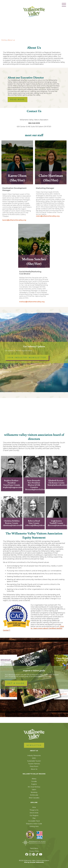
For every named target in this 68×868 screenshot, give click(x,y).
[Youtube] (41, 855)
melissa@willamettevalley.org (32, 302)
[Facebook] (27, 855)
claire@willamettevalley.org (48, 216)
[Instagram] (30, 855)
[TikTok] (37, 855)
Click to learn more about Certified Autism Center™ (33, 628)
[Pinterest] (34, 855)
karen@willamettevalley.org (14, 220)
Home (4, 40)
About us (11, 40)
